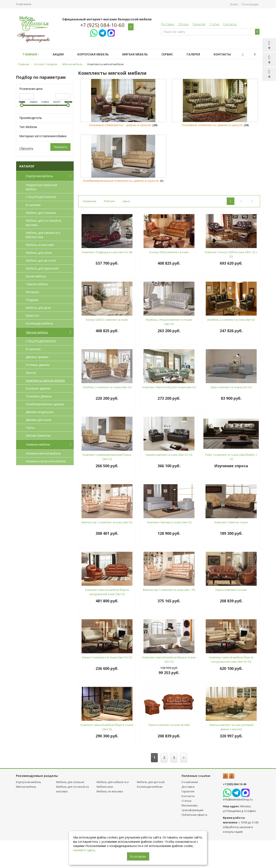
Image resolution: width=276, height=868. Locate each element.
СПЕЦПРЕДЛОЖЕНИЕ (41, 197)
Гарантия (199, 24)
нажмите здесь (84, 850)
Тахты (30, 428)
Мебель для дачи (38, 308)
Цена (126, 229)
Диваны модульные (40, 412)
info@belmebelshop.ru (238, 827)
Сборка (183, 24)
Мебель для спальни (41, 213)
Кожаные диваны (38, 388)
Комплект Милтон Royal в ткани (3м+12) (169, 415)
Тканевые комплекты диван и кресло (212, 139)
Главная (32, 54)
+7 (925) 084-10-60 (102, 25)
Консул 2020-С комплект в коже (107, 347)
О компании (190, 810)
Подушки (32, 300)
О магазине (24, 4)
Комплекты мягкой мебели (45, 380)
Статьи (214, 24)
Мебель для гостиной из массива (44, 223)
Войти (234, 4)
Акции (61, 54)
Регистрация (250, 4)
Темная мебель (37, 284)
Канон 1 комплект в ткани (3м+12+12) (107, 685)
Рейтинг (110, 229)
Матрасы (32, 292)
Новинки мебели (49, 445)
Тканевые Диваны (39, 396)
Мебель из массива (40, 245)
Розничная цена (31, 89)
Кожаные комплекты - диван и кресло (120, 139)
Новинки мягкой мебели (43, 453)
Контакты (230, 24)
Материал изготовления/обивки (43, 136)
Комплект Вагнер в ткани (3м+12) (169, 550)
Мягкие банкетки (38, 435)
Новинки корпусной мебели (46, 461)
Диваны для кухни (39, 420)
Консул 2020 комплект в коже (169, 280)
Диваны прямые (37, 357)
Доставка (168, 24)
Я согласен (138, 856)
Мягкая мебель (141, 54)
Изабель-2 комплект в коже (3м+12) (231, 347)
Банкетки (32, 315)
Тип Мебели (28, 127)
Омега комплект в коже (231, 618)
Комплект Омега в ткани (231, 550)
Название (90, 229)
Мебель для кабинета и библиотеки (43, 235)
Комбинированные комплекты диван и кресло (121, 208)
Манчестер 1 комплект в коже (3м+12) (107, 550)
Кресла (31, 373)
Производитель (31, 118)
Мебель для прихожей (42, 268)
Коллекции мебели (39, 323)
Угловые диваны (38, 365)
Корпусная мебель (97, 54)
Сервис (175, 54)
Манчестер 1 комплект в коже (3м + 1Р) (169, 618)
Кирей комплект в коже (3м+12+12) (169, 483)
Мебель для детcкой (41, 260)
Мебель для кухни (39, 253)
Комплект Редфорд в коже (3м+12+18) (107, 280)
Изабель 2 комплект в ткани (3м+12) (107, 415)
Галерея (203, 54)
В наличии (33, 205)
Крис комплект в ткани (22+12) (231, 415)
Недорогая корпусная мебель (41, 187)
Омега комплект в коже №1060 (169, 753)
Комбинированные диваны (45, 404)
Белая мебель (36, 276)
